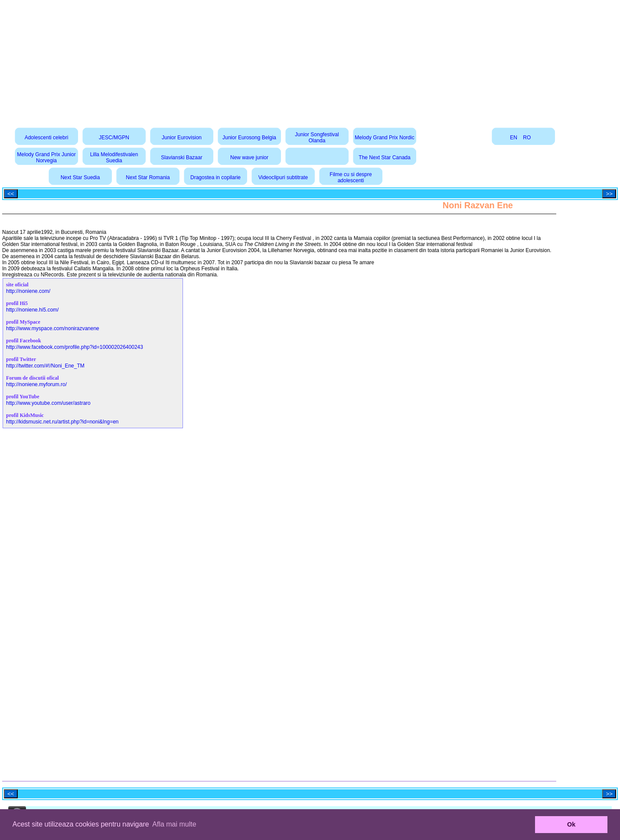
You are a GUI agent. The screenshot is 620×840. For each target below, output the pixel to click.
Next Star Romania (148, 177)
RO (527, 138)
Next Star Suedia (80, 177)
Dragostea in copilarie (215, 177)
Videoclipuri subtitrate (283, 177)
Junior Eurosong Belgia (249, 138)
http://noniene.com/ (28, 291)
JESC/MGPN (114, 138)
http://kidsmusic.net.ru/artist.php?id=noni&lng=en (62, 422)
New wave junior (249, 157)
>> (609, 194)
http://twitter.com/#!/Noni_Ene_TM (45, 366)
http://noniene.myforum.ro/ (36, 384)
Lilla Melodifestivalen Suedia (114, 157)
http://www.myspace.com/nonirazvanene (53, 328)
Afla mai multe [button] (174, 824)
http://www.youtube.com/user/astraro (48, 403)
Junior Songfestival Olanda (317, 138)
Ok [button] (571, 824)
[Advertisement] (310, 61)
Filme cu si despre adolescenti (351, 177)
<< (11, 194)
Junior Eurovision (182, 138)
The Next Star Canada (384, 157)
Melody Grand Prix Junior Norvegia (46, 157)
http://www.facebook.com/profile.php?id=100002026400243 (75, 347)
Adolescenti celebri (47, 138)
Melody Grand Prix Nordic (384, 138)
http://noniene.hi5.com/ (32, 310)
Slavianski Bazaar (181, 157)
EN (514, 138)
